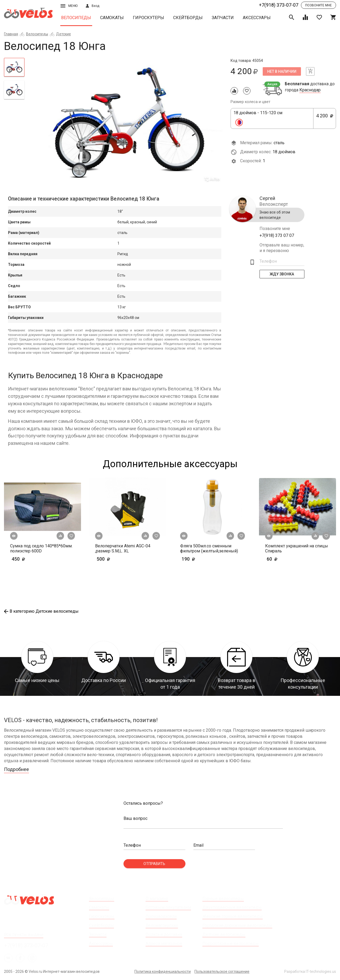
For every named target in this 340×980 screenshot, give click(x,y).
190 (204, 559)
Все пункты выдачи (24, 934)
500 (119, 559)
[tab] (14, 67)
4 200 (325, 119)
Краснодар (310, 90)
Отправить (154, 864)
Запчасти (223, 18)
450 (27, 559)
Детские (63, 34)
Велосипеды (76, 18)
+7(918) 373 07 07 (277, 235)
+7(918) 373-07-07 (279, 5)
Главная (11, 34)
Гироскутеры (148, 18)
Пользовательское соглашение (222, 972)
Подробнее (16, 769)
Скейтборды (188, 18)
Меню (69, 6)
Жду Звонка (282, 274)
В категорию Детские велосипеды (41, 611)
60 (288, 559)
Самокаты (112, 18)
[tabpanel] (128, 121)
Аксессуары (257, 18)
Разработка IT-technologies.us (310, 972)
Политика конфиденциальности (163, 972)
